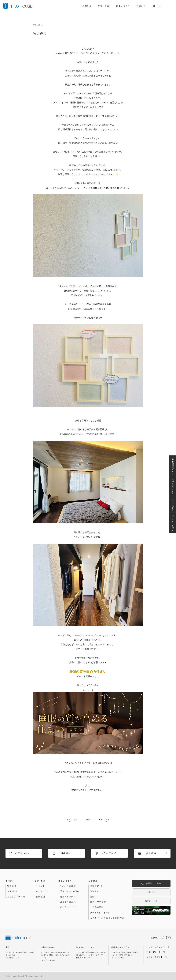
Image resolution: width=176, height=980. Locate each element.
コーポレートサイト (156, 947)
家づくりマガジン (69, 907)
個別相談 (40, 897)
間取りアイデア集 (16, 897)
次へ (100, 820)
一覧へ (88, 820)
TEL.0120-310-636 (12, 958)
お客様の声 (13, 891)
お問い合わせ (151, 901)
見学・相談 (104, 6)
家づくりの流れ (68, 902)
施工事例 (12, 886)
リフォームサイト (155, 957)
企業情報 (93, 881)
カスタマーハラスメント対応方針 (107, 918)
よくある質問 (97, 907)
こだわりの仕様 (68, 886)
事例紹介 (87, 6)
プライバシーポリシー (101, 913)
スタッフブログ (98, 902)
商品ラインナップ (69, 897)
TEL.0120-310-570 (118, 958)
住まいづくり (123, 6)
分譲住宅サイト (154, 952)
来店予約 (151, 892)
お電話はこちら (151, 884)
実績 (92, 897)
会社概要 (97, 886)
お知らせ (141, 6)
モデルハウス (42, 891)
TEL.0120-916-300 (48, 960)
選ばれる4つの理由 (70, 891)
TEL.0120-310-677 (83, 958)
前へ (76, 820)
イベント (40, 886)
